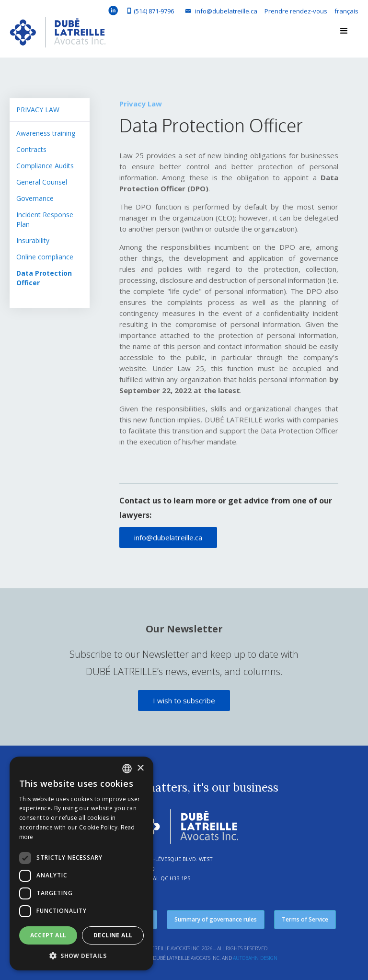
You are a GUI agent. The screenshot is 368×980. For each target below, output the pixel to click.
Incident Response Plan (45, 219)
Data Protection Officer (44, 278)
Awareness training (46, 133)
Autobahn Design (255, 958)
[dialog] (81, 863)
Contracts (31, 149)
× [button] (140, 768)
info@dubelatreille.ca (168, 537)
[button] (344, 31)
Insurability (33, 240)
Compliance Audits (45, 166)
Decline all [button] (113, 935)
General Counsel (42, 182)
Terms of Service (305, 919)
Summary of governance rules (216, 919)
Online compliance (45, 257)
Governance (35, 198)
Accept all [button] (48, 935)
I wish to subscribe (184, 700)
